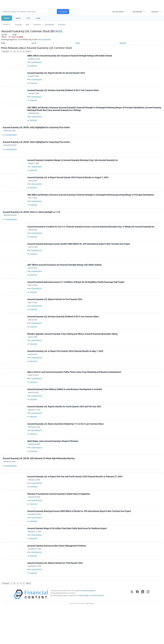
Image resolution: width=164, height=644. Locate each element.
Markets (7, 18)
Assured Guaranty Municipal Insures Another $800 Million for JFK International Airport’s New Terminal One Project (79, 257)
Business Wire (34, 67)
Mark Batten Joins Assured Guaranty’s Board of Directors (53, 467)
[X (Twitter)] (132, 630)
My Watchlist (137, 12)
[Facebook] (137, 630)
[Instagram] (148, 630)
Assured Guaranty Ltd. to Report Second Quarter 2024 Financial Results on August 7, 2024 (68, 186)
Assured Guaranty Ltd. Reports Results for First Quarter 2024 (55, 316)
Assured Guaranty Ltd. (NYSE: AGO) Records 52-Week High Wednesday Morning (39, 486)
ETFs (28, 18)
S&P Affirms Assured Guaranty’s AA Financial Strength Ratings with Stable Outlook (65, 279)
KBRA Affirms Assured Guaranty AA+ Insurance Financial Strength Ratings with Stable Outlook (70, 56)
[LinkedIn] (143, 630)
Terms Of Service (98, 631)
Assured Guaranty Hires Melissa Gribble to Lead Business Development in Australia (65, 412)
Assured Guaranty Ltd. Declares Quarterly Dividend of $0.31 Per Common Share (63, 93)
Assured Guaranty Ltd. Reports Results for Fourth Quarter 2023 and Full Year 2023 (64, 431)
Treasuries (61, 24)
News (28, 24)
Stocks (18, 18)
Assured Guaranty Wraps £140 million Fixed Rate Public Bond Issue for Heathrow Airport (67, 561)
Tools (38, 18)
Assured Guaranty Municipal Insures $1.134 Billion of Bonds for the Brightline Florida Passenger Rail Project (76, 298)
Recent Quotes (118, 12)
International (49, 24)
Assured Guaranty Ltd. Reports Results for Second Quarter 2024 (56, 74)
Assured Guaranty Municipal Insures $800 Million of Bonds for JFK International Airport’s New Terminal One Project (79, 542)
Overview (18, 24)
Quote (34, 43)
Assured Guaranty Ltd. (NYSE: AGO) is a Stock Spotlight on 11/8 (32, 223)
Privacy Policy (84, 631)
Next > (28, 51)
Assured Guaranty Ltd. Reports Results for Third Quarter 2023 (55, 598)
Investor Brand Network (12, 140)
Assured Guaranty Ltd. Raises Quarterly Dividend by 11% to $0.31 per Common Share (66, 449)
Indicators (155, 12)
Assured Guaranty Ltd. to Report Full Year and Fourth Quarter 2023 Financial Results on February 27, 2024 (75, 505)
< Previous (5, 51)
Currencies (37, 24)
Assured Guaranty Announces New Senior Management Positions (57, 579)
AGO (58, 31)
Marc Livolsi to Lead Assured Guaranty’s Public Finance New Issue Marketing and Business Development (74, 394)
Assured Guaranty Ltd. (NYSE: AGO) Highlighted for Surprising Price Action (37, 132)
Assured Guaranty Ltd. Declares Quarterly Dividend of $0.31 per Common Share (63, 334)
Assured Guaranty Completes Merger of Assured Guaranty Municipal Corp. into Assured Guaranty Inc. (73, 167)
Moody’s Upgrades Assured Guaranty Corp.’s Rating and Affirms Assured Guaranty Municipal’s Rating (73, 353)
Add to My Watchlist (44, 40)
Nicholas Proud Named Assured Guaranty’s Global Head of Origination (59, 524)
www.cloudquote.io (89, 627)
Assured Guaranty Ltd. (37, 63)
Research (123, 43)
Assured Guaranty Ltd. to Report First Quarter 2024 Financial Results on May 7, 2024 (65, 371)
